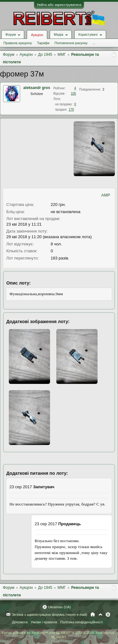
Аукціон (37, 35)
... (94, 43)
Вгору (100, 615)
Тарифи (43, 43)
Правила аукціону (18, 43)
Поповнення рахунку (71, 43)
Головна (93, 615)
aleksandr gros (37, 88)
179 (71, 110)
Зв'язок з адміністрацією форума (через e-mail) (50, 615)
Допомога (20, 622)
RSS (108, 615)
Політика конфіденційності (81, 622)
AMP (106, 195)
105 (73, 94)
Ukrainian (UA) (59, 607)
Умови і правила (44, 622)
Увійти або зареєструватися (59, 5)
